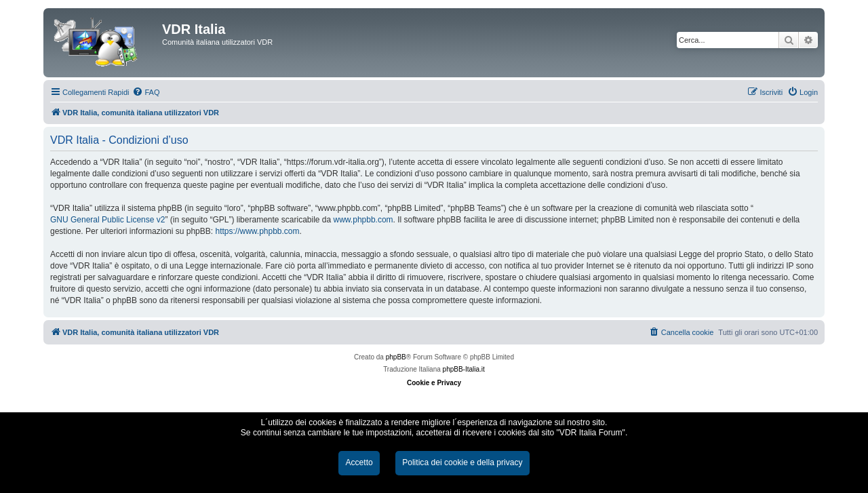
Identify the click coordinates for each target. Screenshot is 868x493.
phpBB (396, 357)
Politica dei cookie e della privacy (462, 462)
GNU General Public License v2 (107, 220)
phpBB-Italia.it (464, 369)
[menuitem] (146, 92)
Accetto (359, 462)
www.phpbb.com (363, 220)
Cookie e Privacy (434, 383)
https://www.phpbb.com (257, 231)
